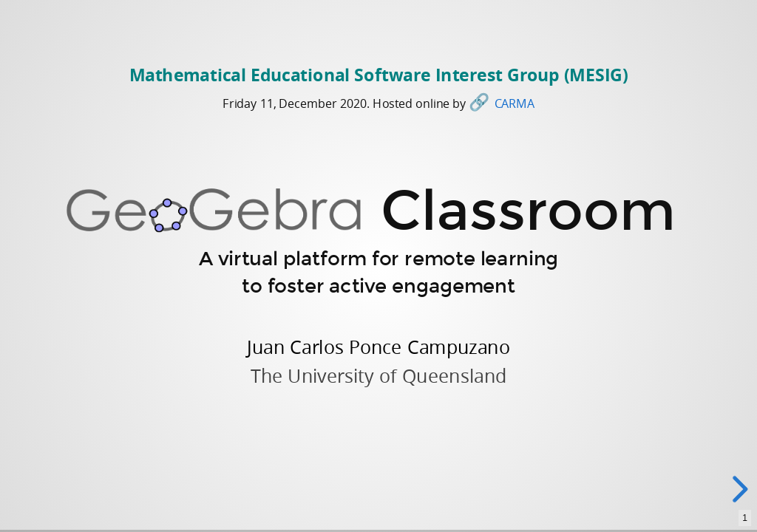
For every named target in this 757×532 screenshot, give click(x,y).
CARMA (515, 103)
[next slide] (741, 489)
